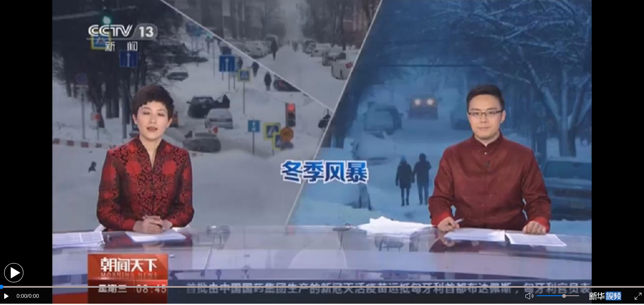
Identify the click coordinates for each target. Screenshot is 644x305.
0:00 (22, 296)
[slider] (564, 296)
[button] (14, 273)
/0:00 (33, 296)
